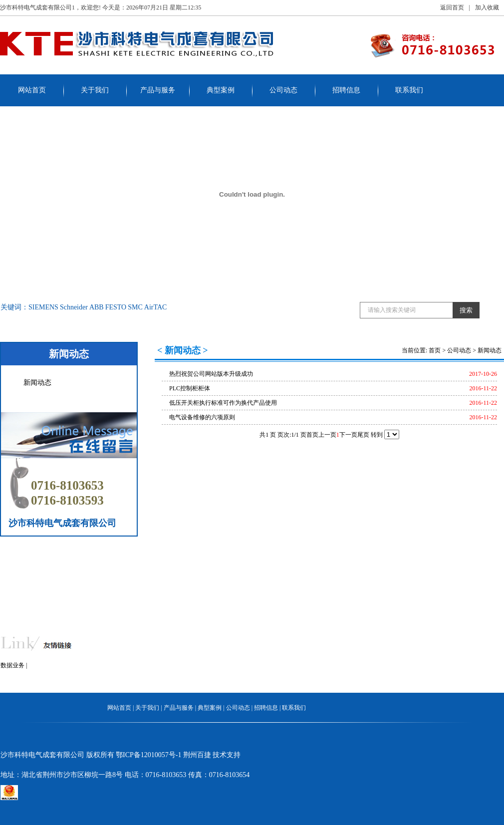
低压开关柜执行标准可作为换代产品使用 (223, 403)
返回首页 (452, 7)
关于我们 (95, 90)
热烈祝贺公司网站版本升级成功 (211, 374)
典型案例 (221, 90)
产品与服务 (158, 90)
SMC (135, 307)
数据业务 (12, 665)
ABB (97, 307)
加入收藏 (487, 7)
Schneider (74, 307)
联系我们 (409, 90)
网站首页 (32, 90)
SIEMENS (43, 307)
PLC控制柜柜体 (190, 388)
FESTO (116, 307)
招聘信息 (346, 90)
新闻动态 (37, 383)
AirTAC (156, 307)
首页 (435, 350)
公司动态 (283, 90)
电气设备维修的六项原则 (202, 417)
